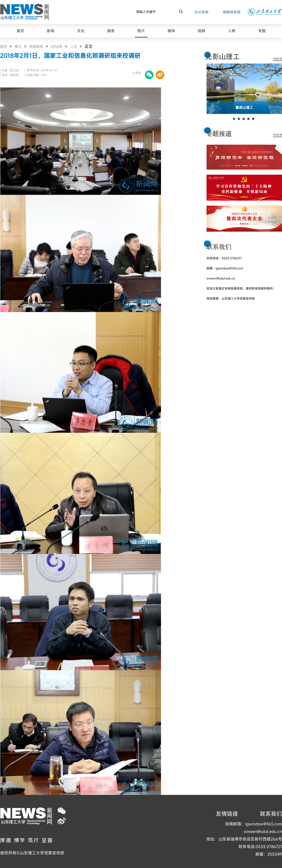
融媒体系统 (232, 12)
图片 (18, 46)
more (277, 58)
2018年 (57, 46)
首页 (4, 46)
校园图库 (36, 46)
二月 (73, 46)
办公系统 (202, 12)
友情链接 (227, 814)
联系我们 (271, 814)
